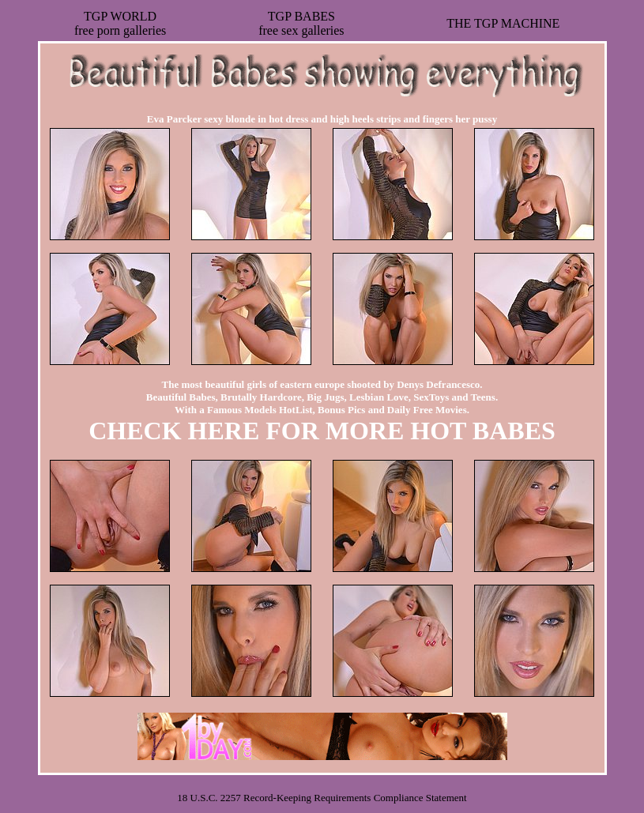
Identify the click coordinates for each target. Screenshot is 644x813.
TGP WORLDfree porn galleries (120, 23)
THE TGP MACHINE (503, 23)
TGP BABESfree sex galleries (301, 23)
